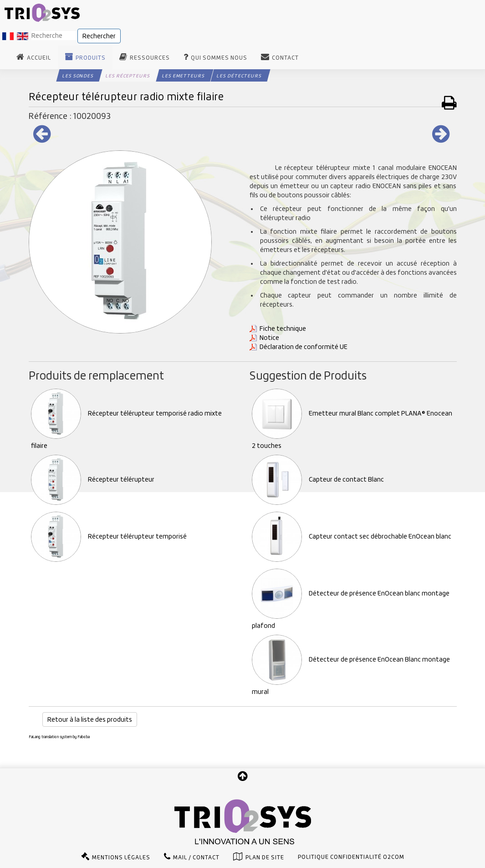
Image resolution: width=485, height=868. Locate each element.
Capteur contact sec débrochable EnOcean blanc (352, 536)
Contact (285, 58)
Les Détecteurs (239, 76)
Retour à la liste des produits (90, 719)
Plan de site (265, 858)
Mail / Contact (196, 858)
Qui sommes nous (219, 58)
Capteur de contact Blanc (318, 479)
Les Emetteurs (183, 76)
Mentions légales (121, 858)
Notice (269, 338)
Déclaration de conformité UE (304, 347)
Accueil (39, 58)
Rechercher (99, 36)
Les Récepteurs (128, 76)
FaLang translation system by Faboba (59, 737)
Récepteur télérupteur (93, 479)
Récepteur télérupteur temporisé (109, 536)
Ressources (150, 58)
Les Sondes (78, 76)
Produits (91, 58)
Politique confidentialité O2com (351, 857)
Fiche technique (283, 329)
